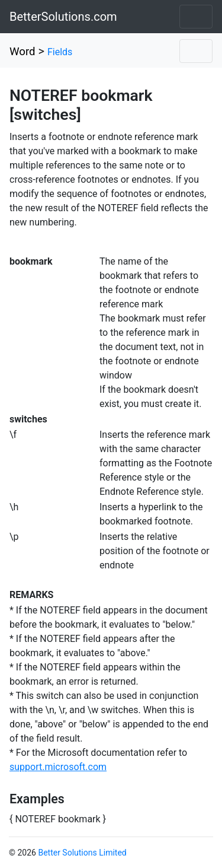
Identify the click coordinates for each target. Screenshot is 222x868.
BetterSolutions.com (63, 17)
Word (22, 52)
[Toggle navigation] (196, 17)
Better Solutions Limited (82, 853)
